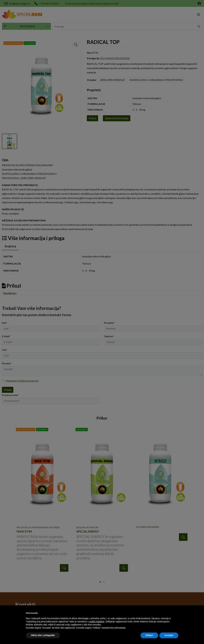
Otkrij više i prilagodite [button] (43, 635)
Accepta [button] (169, 635)
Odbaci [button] (149, 635)
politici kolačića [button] (97, 622)
